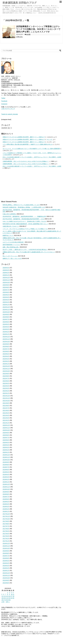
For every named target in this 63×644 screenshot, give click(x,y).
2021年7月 (6, 408)
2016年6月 (6, 558)
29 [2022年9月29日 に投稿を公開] (8, 600)
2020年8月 (6, 435)
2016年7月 (6, 556)
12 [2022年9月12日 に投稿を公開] (2, 596)
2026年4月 (6, 268)
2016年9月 (6, 551)
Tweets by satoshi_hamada (10, 114)
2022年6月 (6, 381)
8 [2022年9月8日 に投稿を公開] (7, 594)
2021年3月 (6, 418)
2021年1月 (6, 423)
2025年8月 (6, 287)
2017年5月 (6, 531)
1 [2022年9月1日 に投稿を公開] (7, 593)
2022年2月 (6, 391)
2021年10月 (6, 401)
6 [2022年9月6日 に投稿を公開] (4, 594)
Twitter (3, 98)
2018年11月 (6, 487)
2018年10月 (6, 489)
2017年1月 (6, 541)
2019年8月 (6, 465)
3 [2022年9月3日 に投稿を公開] (11, 593)
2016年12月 (6, 543)
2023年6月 (6, 351)
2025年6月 (6, 292)
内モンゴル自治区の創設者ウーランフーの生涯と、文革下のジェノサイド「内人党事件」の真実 (32, 157)
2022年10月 (6, 371)
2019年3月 (6, 477)
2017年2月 (6, 539)
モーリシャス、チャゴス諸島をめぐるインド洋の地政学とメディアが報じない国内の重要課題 (31, 149)
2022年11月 (6, 369)
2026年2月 (6, 273)
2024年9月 (6, 314)
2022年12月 (6, 366)
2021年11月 (6, 398)
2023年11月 (6, 339)
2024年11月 (6, 310)
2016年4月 (6, 563)
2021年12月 (6, 396)
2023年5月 (6, 354)
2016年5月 (6, 561)
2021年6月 (6, 410)
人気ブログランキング (8, 109)
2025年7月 (6, 290)
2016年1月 (6, 571)
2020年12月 (6, 425)
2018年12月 (6, 484)
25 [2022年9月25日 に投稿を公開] (13, 598)
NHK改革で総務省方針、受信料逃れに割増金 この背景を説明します (24, 207)
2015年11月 (6, 575)
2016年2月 (6, 568)
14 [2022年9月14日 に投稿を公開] (6, 596)
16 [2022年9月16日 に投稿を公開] (10, 596)
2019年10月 (6, 460)
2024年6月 (6, 322)
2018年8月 (6, 494)
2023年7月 (6, 349)
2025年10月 (6, 282)
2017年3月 (6, 536)
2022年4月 (6, 386)
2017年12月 (6, 514)
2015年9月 (6, 580)
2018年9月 (6, 492)
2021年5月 (6, 413)
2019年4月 (6, 474)
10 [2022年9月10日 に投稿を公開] (12, 594)
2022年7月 (6, 378)
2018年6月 (6, 499)
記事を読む (20, 37)
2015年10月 (6, 578)
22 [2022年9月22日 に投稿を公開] (8, 598)
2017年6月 (6, 529)
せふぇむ (50, 139)
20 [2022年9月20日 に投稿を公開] (4, 598)
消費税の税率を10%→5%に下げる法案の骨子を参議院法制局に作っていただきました (29, 252)
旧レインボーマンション (10, 256)
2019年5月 (6, 472)
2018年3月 (6, 506)
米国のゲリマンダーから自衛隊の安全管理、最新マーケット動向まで (24, 137)
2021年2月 (6, 420)
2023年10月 (6, 342)
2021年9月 (6, 403)
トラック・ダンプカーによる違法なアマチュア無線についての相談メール (25, 229)
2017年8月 (6, 524)
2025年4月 (6, 297)
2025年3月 (6, 300)
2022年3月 (6, 388)
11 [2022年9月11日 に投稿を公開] (13, 594)
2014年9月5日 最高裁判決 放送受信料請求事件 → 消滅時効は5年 (24, 216)
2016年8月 (6, 553)
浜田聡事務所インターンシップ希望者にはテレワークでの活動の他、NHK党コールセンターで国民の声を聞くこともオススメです (38, 29)
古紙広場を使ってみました (11, 226)
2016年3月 (6, 566)
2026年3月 (6, 270)
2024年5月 (6, 324)
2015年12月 (6, 573)
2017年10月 (6, 519)
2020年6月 (6, 440)
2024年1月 (6, 334)
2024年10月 (6, 312)
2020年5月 (6, 442)
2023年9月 (6, 344)
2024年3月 (6, 329)
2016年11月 (6, 546)
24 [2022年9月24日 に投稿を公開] (12, 598)
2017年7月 (6, 526)
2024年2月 (6, 332)
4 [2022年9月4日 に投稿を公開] (13, 593)
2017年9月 (6, 521)
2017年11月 (6, 516)
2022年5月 (6, 383)
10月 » (8, 602)
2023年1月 (6, 364)
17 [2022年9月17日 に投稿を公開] (12, 596)
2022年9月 (6, 374)
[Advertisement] (31, 185)
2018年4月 (6, 504)
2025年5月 (6, 295)
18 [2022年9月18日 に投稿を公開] (13, 596)
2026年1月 (6, 275)
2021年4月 (6, 415)
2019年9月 (6, 462)
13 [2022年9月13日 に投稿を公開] (4, 596)
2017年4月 (6, 534)
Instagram (4, 104)
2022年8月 (6, 376)
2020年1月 (6, 452)
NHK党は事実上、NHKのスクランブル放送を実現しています (21, 205)
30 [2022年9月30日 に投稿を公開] (10, 600)
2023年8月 (6, 346)
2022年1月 (6, 393)
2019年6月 (6, 470)
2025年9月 (6, 285)
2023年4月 (6, 356)
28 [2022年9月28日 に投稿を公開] (6, 600)
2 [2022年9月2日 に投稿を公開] (9, 593)
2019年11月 (6, 457)
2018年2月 (6, 509)
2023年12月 (6, 337)
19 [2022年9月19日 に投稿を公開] (2, 598)
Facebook (4, 101)
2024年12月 (6, 307)
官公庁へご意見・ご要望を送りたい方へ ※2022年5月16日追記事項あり (25, 250)
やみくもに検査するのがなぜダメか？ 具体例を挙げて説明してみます (24, 221)
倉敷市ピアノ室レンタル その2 (12, 258)
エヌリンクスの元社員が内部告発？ (14, 242)
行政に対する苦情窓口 (9, 214)
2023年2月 (6, 361)
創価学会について (8, 235)
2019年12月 (6, 455)
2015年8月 (6, 583)
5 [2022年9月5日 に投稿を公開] (2, 594)
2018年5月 (6, 502)
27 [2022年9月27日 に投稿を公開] (4, 600)
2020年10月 (6, 430)
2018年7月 (6, 497)
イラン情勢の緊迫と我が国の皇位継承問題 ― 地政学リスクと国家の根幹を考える (28, 144)
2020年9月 (6, 433)
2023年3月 (6, 359)
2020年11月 (6, 428)
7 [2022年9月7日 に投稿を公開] (6, 594)
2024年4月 (6, 327)
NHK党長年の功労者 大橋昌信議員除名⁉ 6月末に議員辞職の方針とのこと (25, 224)
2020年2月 (6, 450)
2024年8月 (6, 317)
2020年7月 (6, 438)
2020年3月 (6, 447)
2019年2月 (6, 479)
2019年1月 (6, 482)
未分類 (28, 34)
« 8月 (3, 602)
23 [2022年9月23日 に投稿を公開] (10, 598)
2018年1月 (6, 511)
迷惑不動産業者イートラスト (11, 245)
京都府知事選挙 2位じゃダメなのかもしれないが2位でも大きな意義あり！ (26, 161)
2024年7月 (6, 319)
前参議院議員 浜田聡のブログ (20, 3)
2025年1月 (6, 305)
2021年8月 (6, 406)
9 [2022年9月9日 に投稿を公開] (9, 594)
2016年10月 (6, 548)
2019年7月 (6, 467)
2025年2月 (6, 302)
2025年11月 (6, 280)
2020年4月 (6, 445)
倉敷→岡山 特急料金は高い (11, 247)
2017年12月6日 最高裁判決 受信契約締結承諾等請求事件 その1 (23, 219)
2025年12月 (6, 278)
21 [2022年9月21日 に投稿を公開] (6, 598)
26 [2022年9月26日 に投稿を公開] (2, 600)
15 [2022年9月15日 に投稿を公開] (8, 596)
